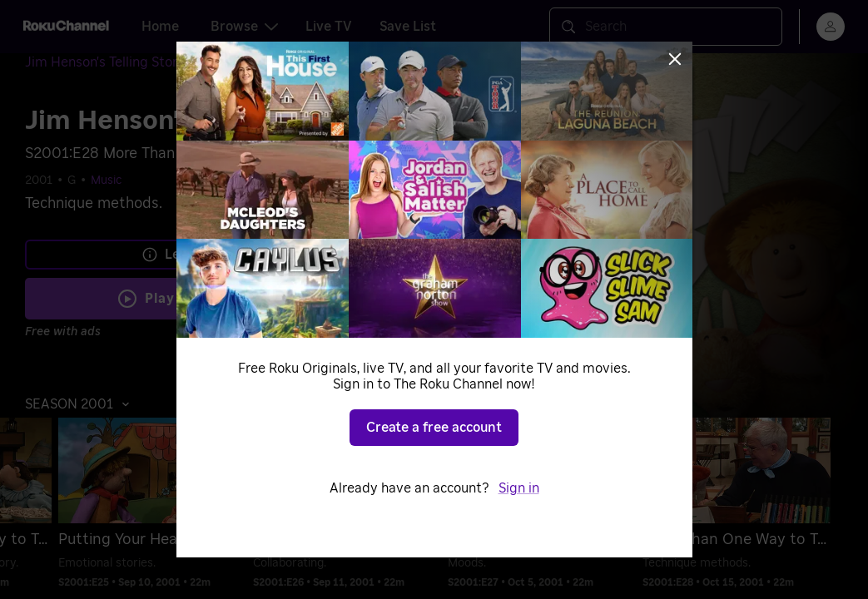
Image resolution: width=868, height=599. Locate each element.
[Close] (675, 59)
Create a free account (434, 428)
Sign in (519, 488)
